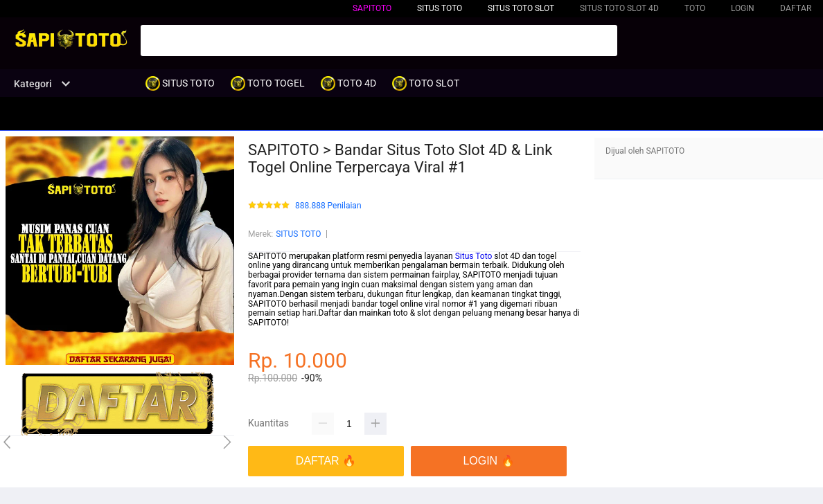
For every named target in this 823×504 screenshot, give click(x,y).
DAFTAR (796, 8)
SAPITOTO (372, 8)
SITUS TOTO (298, 234)
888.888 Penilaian (328, 206)
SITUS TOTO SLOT (521, 8)
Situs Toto (474, 256)
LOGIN (743, 8)
